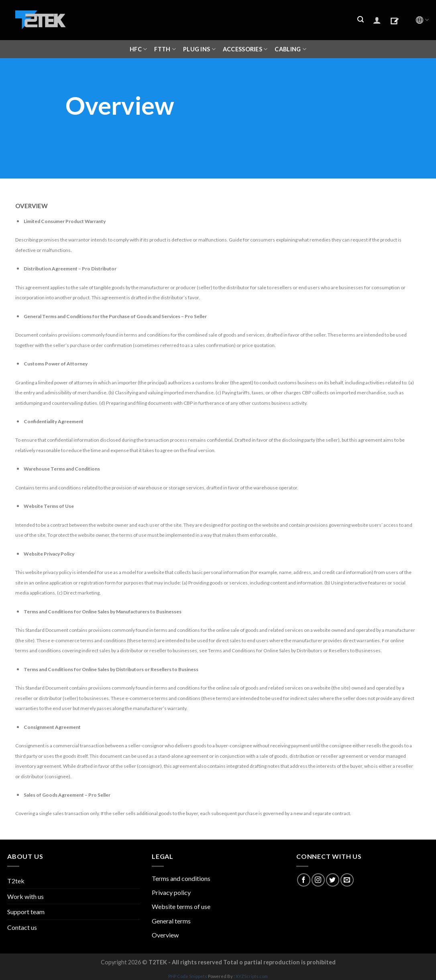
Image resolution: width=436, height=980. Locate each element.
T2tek (16, 881)
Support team (26, 912)
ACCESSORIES (245, 49)
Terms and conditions (181, 878)
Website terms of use (181, 906)
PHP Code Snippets (188, 976)
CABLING (290, 49)
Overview (165, 935)
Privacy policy (171, 892)
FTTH (165, 49)
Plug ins (199, 49)
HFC (138, 49)
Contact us (22, 927)
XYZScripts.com (252, 976)
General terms (171, 921)
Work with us (25, 896)
